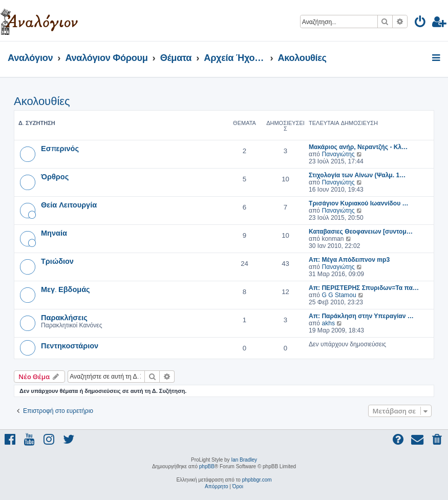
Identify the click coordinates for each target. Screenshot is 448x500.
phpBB (207, 466)
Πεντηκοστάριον (70, 345)
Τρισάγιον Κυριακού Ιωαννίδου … (359, 203)
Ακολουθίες (42, 101)
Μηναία (54, 233)
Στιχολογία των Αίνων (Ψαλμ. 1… (357, 175)
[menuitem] (421, 23)
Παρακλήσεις (64, 317)
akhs (328, 323)
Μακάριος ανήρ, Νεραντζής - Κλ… (358, 147)
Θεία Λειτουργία (69, 204)
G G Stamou (339, 295)
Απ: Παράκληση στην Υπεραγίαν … (361, 316)
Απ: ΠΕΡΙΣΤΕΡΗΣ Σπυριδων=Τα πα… (364, 288)
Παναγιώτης (338, 154)
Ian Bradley (244, 460)
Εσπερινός (60, 148)
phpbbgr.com (257, 480)
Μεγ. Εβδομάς (66, 289)
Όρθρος (55, 176)
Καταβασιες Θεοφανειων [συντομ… (361, 232)
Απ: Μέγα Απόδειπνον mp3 (349, 260)
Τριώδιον (57, 261)
